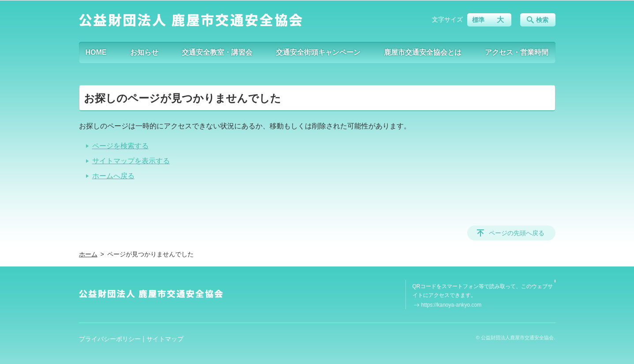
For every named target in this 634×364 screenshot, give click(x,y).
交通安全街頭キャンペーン (318, 52)
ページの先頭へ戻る (517, 233)
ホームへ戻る (113, 176)
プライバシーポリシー (110, 339)
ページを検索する (120, 146)
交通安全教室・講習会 (217, 52)
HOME (96, 52)
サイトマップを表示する (131, 161)
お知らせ (144, 52)
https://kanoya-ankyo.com (452, 305)
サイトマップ (165, 339)
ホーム (88, 254)
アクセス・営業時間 (517, 52)
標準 (478, 20)
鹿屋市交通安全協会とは (423, 52)
